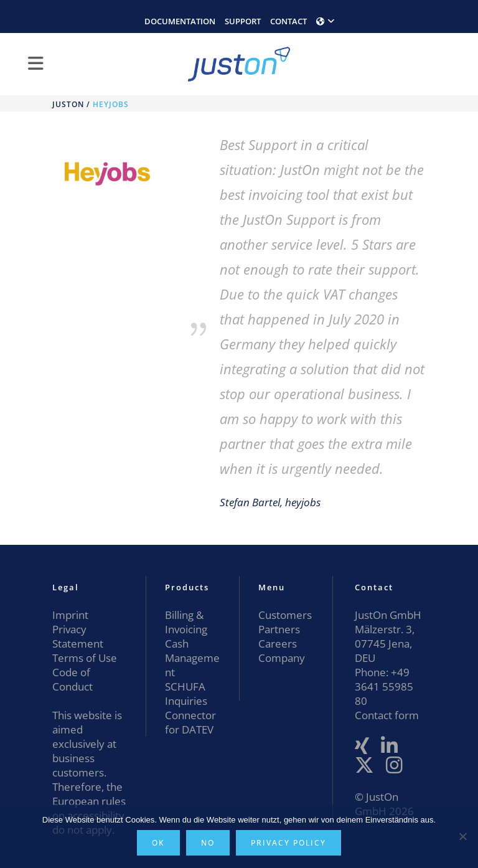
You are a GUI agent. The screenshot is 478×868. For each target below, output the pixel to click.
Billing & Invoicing (186, 622)
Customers (285, 615)
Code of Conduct (73, 679)
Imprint (70, 615)
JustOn (68, 104)
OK (158, 843)
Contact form (387, 715)
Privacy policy (288, 843)
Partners (279, 629)
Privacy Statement (78, 636)
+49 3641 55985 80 (384, 686)
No (208, 843)
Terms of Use (85, 658)
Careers (278, 644)
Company (282, 658)
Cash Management (192, 658)
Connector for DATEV (190, 722)
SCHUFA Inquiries (186, 694)
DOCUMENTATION (180, 21)
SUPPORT (243, 21)
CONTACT (288, 21)
